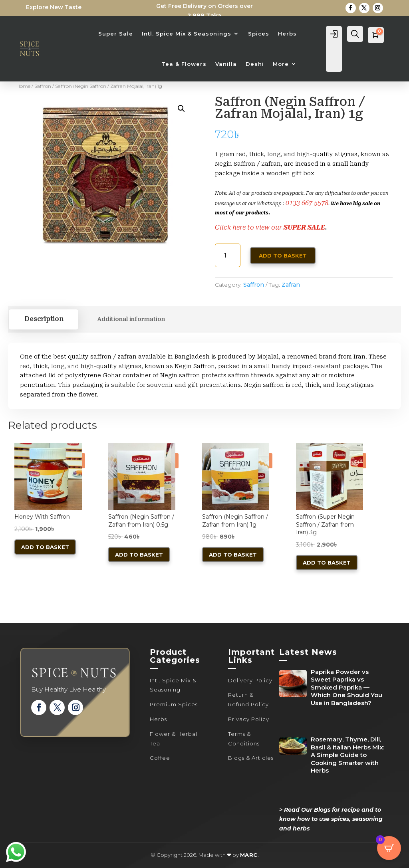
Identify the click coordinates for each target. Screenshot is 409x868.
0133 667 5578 (307, 203)
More (281, 64)
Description (44, 319)
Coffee (160, 758)
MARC (249, 855)
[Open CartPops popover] (389, 848)
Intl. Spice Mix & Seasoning (173, 685)
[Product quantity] (228, 256)
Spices (259, 34)
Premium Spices (174, 704)
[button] (181, 109)
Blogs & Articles (251, 758)
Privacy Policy (249, 719)
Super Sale (116, 34)
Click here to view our (249, 227)
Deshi (255, 64)
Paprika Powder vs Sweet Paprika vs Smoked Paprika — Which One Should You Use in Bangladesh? (346, 687)
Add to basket (283, 256)
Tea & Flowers (184, 64)
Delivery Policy (250, 680)
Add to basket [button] (45, 547)
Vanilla (226, 64)
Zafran (291, 285)
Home (23, 86)
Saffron (43, 86)
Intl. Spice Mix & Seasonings (187, 34)
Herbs (287, 34)
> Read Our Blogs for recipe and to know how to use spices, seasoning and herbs (331, 819)
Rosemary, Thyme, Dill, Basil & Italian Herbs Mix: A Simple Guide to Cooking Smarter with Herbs (347, 755)
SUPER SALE (304, 227)
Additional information (131, 319)
